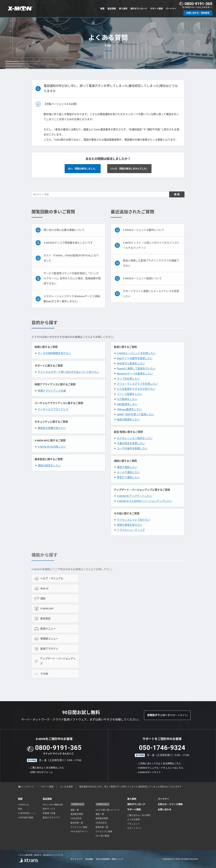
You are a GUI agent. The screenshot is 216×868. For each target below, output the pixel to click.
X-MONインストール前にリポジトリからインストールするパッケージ (151, 251)
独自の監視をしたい (128, 427)
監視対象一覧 (77, 823)
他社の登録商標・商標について (110, 859)
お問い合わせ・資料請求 (198, 13)
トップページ (28, 787)
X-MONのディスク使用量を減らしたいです (68, 249)
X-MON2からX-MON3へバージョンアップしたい (144, 508)
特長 (20, 809)
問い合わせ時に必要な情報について (64, 236)
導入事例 (123, 9)
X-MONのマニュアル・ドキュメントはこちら (161, 768)
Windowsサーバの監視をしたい (135, 381)
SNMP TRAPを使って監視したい (135, 422)
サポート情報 (156, 9)
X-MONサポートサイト (149, 772)
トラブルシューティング (131, 537)
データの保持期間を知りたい (54, 360)
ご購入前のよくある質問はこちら (47, 768)
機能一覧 (75, 810)
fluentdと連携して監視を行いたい (136, 376)
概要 (102, 9)
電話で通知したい (127, 474)
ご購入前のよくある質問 (139, 815)
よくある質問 (66, 787)
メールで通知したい (128, 479)
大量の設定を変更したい (131, 451)
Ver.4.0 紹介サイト (79, 831)
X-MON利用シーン (27, 813)
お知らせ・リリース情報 (170, 804)
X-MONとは (23, 805)
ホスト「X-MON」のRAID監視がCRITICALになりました (71, 264)
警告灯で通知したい (128, 485)
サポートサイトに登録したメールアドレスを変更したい (151, 300)
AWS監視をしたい (127, 411)
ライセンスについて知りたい (133, 527)
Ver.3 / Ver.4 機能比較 (53, 805)
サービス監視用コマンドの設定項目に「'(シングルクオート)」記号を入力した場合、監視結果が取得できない (72, 284)
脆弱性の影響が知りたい (52, 435)
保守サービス (49, 809)
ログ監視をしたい (127, 406)
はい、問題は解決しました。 (83, 169)
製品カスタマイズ (51, 817)
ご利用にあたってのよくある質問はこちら (159, 764)
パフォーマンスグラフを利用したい (137, 391)
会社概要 (89, 859)
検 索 (177, 200)
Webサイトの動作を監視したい (135, 366)
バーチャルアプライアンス (53, 417)
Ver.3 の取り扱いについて (108, 810)
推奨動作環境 (77, 814)
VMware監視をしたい (129, 417)
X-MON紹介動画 (26, 817)
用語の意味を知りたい (130, 532)
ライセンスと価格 (79, 827)
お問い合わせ (165, 810)
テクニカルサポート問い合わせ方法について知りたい (68, 379)
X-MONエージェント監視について (142, 284)
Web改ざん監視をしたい (131, 371)
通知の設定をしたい (49, 473)
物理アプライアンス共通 (52, 398)
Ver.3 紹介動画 (102, 836)
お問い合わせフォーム (41, 772)
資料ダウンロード (139, 9)
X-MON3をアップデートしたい (134, 503)
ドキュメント (133, 824)
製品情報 (112, 9)
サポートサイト (135, 828)
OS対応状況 (76, 818)
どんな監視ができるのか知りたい (136, 396)
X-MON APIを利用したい (52, 454)
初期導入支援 (49, 813)
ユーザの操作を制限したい (132, 456)
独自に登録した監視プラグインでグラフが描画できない (151, 269)
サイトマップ (76, 859)
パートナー (171, 9)
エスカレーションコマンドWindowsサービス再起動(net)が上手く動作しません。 (72, 305)
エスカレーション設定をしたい (135, 445)
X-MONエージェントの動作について (144, 236)
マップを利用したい (128, 386)
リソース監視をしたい (130, 401)
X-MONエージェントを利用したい (136, 360)
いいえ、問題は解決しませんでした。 (129, 169)
